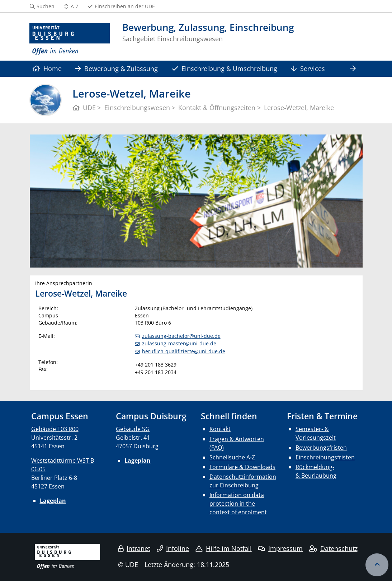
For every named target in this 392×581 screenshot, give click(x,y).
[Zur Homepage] (70, 39)
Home (47, 68)
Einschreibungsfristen (325, 457)
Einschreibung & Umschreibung (225, 68)
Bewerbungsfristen (321, 448)
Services (308, 68)
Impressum (280, 548)
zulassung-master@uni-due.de (179, 343)
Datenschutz (333, 548)
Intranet (134, 548)
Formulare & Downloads (242, 467)
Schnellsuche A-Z (232, 457)
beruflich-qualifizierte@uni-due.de (184, 351)
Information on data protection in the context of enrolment (238, 504)
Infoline (173, 548)
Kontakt (220, 429)
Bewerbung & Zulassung (117, 68)
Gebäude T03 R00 (55, 429)
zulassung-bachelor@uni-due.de (181, 336)
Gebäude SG (133, 429)
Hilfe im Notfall (224, 548)
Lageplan (53, 501)
